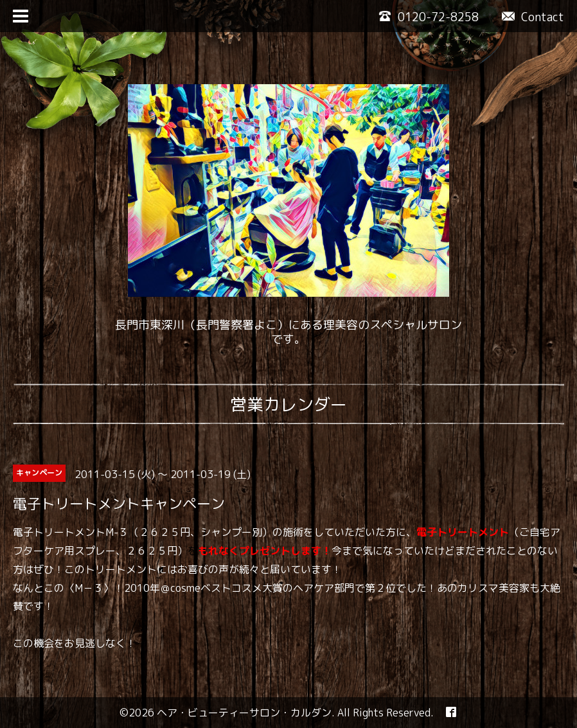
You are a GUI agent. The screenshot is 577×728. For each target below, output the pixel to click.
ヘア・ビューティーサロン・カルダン (244, 713)
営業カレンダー (288, 404)
